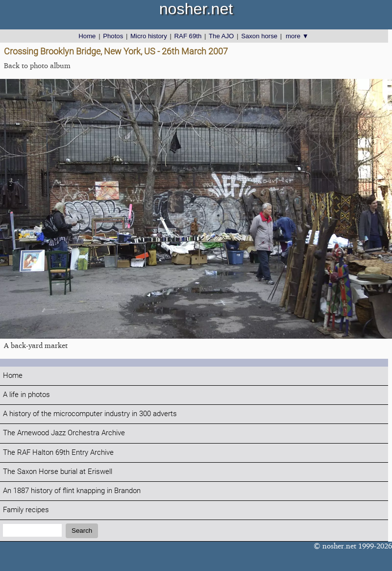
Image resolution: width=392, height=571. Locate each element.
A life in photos (26, 395)
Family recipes (26, 510)
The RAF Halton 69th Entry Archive (58, 453)
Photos (113, 36)
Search (82, 531)
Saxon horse (259, 36)
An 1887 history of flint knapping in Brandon (72, 491)
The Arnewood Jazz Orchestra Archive (64, 433)
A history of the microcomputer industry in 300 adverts (90, 414)
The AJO (221, 36)
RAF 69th (188, 36)
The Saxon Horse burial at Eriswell (58, 472)
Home (87, 36)
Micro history (149, 36)
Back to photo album (37, 65)
